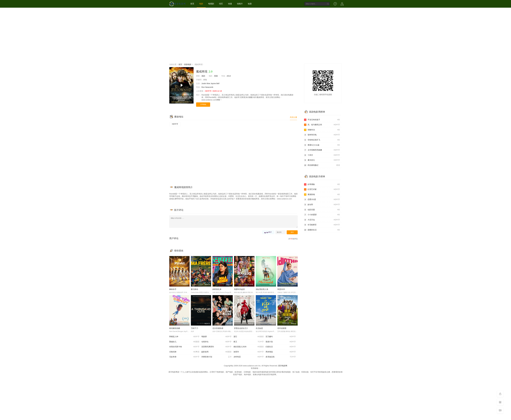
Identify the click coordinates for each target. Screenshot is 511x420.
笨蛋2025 (281, 289)
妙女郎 (322, 205)
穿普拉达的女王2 (241, 328)
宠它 (249, 337)
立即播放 (203, 104)
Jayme (213, 83)
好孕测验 (322, 184)
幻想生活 (281, 347)
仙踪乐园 (322, 210)
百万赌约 (281, 337)
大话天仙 (322, 220)
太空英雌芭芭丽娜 (322, 150)
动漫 (230, 4)
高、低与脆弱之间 (322, 125)
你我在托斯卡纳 (184, 347)
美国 (216, 76)
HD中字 (175, 124)
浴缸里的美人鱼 (262, 289)
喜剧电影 (188, 64)
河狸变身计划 (216, 357)
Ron (203, 87)
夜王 (249, 342)
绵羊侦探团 (282, 328)
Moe (208, 83)
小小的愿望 (322, 215)
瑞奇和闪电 (322, 135)
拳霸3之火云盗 (322, 145)
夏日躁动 (194, 289)
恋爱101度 (322, 200)
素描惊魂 (322, 195)
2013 (229, 76)
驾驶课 (216, 337)
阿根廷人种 (184, 337)
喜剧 (203, 76)
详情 (219, 100)
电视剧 (211, 4)
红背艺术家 (322, 189)
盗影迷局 (216, 352)
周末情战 (281, 352)
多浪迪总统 (281, 357)
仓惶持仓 (216, 342)
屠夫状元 (322, 160)
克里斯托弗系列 (216, 347)
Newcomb (209, 87)
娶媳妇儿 (184, 342)
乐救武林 (184, 352)
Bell (218, 83)
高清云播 (293, 117)
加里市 (249, 352)
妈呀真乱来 (217, 289)
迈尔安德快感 (218, 328)
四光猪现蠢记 (322, 165)
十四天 (322, 155)
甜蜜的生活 (322, 230)
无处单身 (184, 357)
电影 (201, 4)
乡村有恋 (249, 357)
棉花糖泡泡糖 (175, 328)
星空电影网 (283, 366)
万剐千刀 (194, 328)
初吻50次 (322, 130)
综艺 (221, 4)
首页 (192, 4)
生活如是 (259, 328)
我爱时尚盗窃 (239, 289)
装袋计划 (281, 342)
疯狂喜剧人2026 (249, 347)
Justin (204, 83)
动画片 (240, 4)
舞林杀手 (173, 289)
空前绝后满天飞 (322, 140)
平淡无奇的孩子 (322, 120)
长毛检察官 (322, 225)
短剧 (250, 4)
